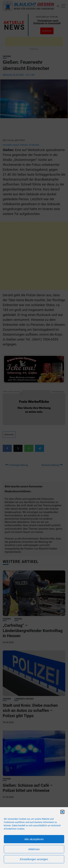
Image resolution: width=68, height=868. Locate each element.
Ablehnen (34, 849)
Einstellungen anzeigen (34, 859)
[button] (62, 812)
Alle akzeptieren (34, 839)
